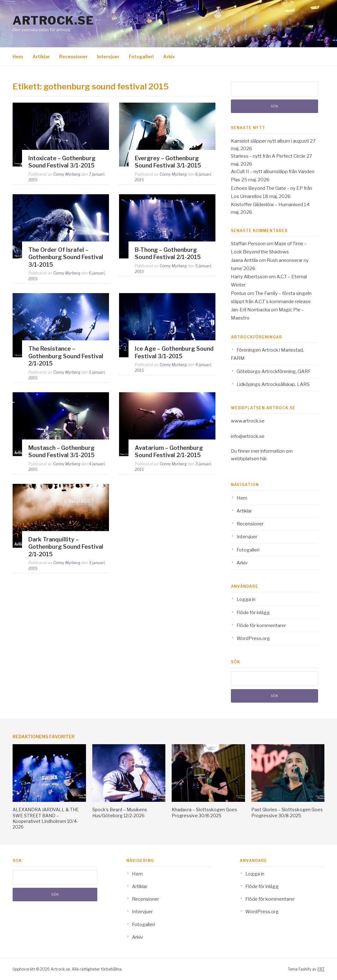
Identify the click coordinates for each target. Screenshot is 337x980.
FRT (321, 969)
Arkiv (169, 57)
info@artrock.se (248, 436)
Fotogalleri (141, 57)
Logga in (246, 599)
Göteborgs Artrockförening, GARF (274, 371)
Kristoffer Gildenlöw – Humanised (267, 205)
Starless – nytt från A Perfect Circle (268, 156)
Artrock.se (53, 20)
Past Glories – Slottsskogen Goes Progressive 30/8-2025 (287, 812)
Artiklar (41, 57)
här (263, 459)
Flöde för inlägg (253, 613)
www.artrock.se (248, 421)
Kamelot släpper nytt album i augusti (270, 141)
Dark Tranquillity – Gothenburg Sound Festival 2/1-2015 (66, 547)
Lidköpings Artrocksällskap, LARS (273, 384)
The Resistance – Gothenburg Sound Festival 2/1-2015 (66, 356)
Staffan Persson (248, 244)
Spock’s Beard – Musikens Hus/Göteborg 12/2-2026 (120, 812)
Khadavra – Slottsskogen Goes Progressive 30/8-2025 (204, 812)
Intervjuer (108, 57)
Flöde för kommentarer (261, 626)
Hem (18, 57)
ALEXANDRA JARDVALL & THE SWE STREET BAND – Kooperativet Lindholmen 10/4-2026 (46, 818)
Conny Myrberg (67, 174)
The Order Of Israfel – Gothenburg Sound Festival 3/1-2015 (66, 257)
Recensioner (73, 57)
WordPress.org (253, 638)
